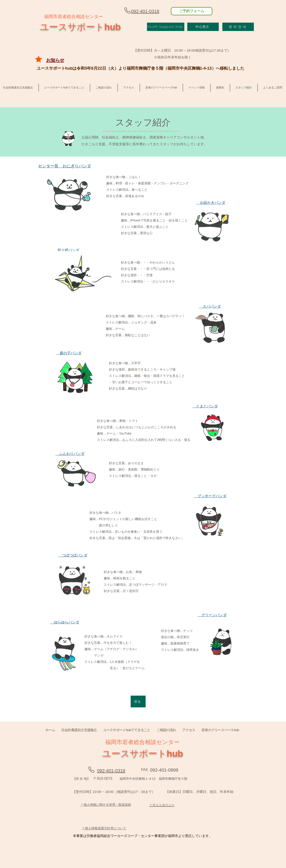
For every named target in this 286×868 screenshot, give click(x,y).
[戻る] (138, 702)
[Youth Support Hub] (166, 27)
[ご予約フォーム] (192, 11)
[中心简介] (203, 27)
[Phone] (127, 11)
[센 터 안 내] (238, 27)
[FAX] (145, 770)
